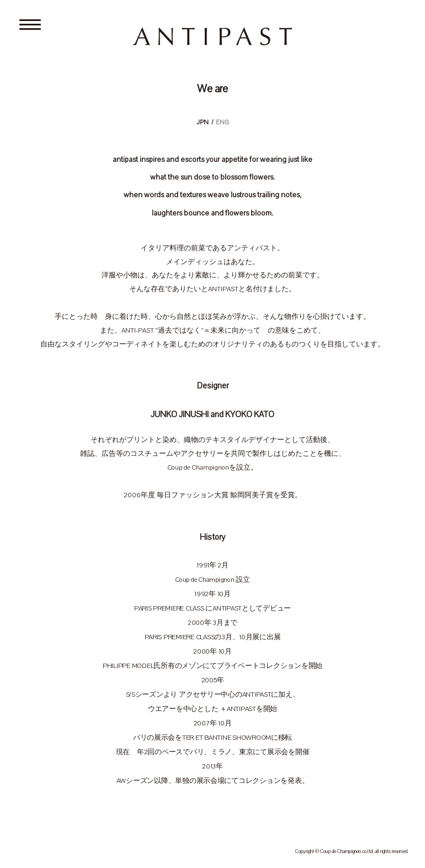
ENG (222, 122)
